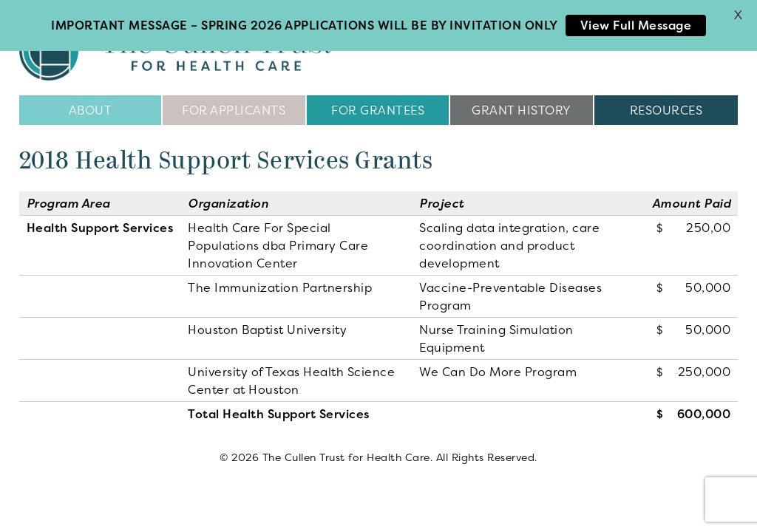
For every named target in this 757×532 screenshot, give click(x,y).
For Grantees (378, 105)
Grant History (522, 105)
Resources (666, 105)
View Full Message (636, 25)
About (91, 105)
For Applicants (234, 105)
